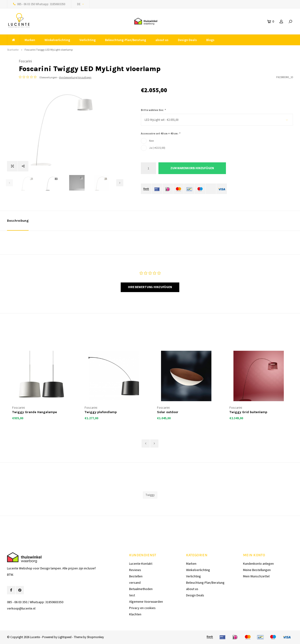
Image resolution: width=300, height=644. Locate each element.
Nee (151, 141)
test (132, 595)
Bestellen (136, 576)
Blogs (210, 40)
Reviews (135, 570)
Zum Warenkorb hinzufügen (192, 168)
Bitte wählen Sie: (153, 110)
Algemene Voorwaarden (146, 602)
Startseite (13, 50)
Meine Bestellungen (257, 570)
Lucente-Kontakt (141, 564)
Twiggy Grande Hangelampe (35, 412)
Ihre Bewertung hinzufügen (150, 287)
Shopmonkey (95, 637)
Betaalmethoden (141, 589)
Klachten (135, 614)
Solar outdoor (168, 412)
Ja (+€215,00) (157, 148)
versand (135, 583)
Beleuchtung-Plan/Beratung (126, 40)
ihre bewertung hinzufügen (197, 77)
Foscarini (147, 61)
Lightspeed (65, 637)
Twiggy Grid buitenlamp (248, 412)
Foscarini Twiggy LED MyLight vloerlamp (49, 50)
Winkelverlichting (57, 40)
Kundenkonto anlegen (258, 564)
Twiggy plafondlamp (101, 412)
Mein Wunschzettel (256, 576)
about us (162, 40)
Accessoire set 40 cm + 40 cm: (160, 133)
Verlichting (88, 40)
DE (80, 4)
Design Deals (187, 40)
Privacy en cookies (142, 608)
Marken (30, 40)
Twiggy (150, 495)
